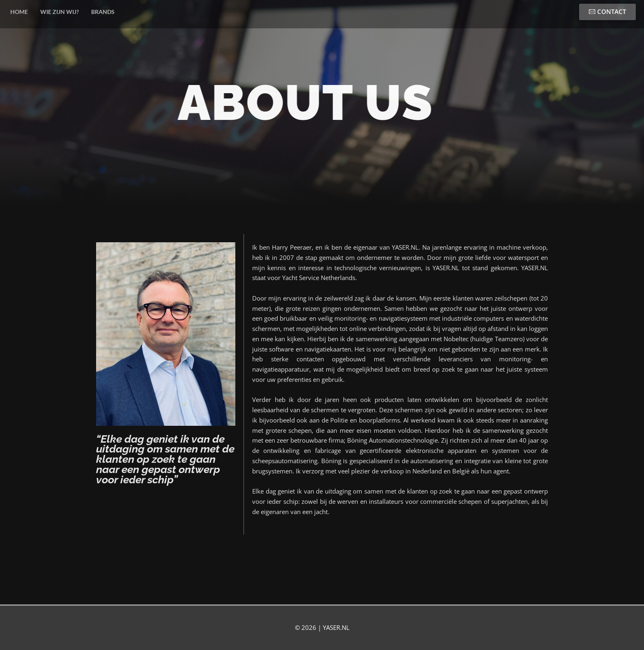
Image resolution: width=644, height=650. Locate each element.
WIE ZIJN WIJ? (60, 12)
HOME (19, 12)
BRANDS (106, 12)
